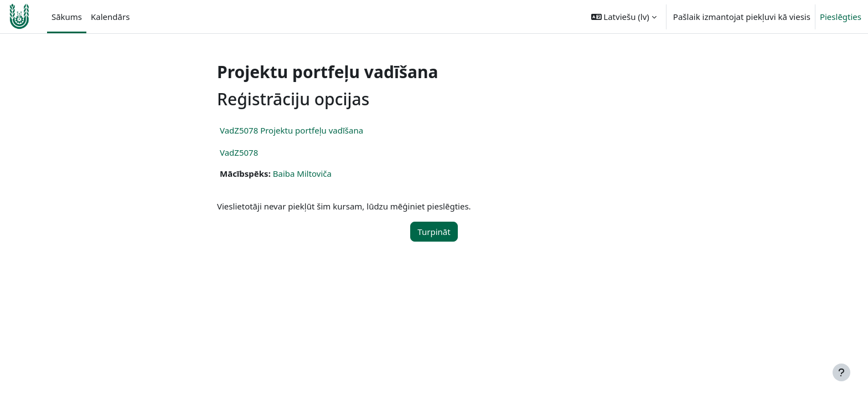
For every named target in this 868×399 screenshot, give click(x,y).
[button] (624, 17)
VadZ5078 (239, 152)
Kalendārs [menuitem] (110, 17)
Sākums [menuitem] (67, 17)
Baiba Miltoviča (302, 173)
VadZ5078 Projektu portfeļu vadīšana (291, 130)
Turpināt (434, 232)
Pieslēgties (841, 17)
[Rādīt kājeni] (841, 372)
